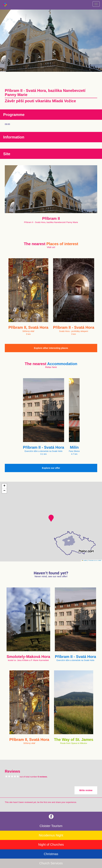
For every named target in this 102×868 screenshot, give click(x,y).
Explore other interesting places (51, 348)
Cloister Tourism (51, 826)
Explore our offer (51, 468)
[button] (51, 518)
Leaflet (84, 560)
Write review (86, 790)
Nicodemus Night (51, 835)
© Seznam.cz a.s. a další (95, 560)
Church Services (51, 863)
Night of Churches (51, 845)
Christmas (51, 854)
